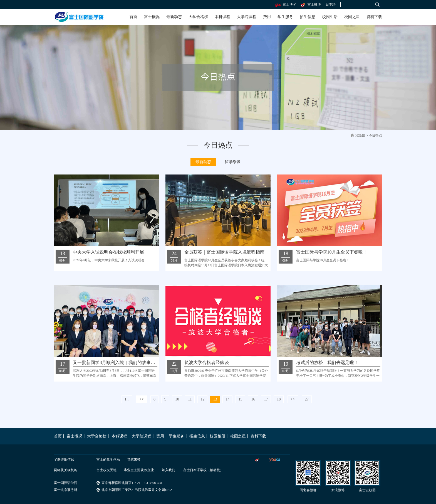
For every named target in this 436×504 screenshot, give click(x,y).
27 (307, 399)
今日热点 (375, 136)
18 (279, 399)
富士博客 (286, 4)
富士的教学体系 (108, 459)
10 (177, 399)
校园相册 (217, 436)
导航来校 (134, 459)
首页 (133, 17)
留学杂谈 (233, 162)
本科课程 (222, 17)
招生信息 (308, 17)
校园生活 (330, 17)
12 (202, 399)
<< (142, 399)
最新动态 (174, 17)
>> (293, 399)
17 (266, 399)
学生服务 (285, 17)
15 (240, 399)
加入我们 (169, 470)
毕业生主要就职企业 (139, 470)
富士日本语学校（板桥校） (203, 470)
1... (127, 399)
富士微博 (310, 4)
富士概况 (152, 17)
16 (253, 399)
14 (227, 399)
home (360, 136)
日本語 (331, 4)
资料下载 (374, 17)
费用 (267, 17)
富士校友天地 (106, 470)
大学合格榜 (198, 17)
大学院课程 (247, 17)
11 (190, 399)
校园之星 (352, 17)
